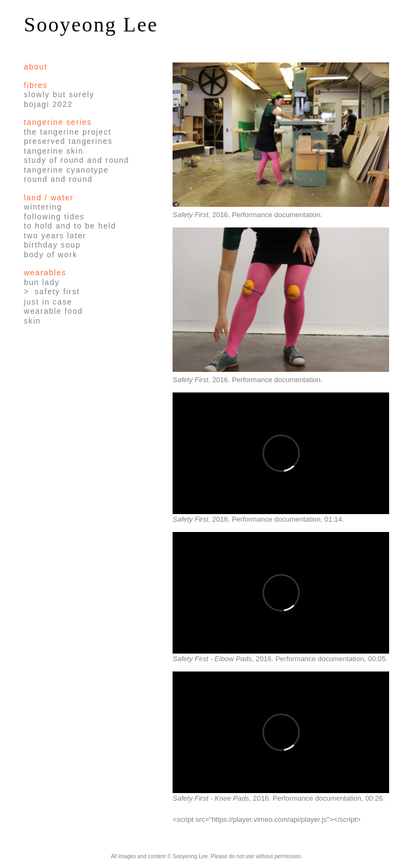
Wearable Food (53, 311)
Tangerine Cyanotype (66, 170)
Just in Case (48, 302)
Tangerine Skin (54, 151)
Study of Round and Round (77, 160)
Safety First (57, 292)
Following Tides (54, 217)
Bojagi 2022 (48, 104)
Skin (32, 321)
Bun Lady (42, 282)
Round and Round (58, 179)
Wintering (43, 207)
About (36, 67)
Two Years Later (55, 236)
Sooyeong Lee (91, 24)
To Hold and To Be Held (70, 226)
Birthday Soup (52, 245)
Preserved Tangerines (68, 141)
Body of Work (51, 255)
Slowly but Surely (59, 94)
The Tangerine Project (68, 132)
